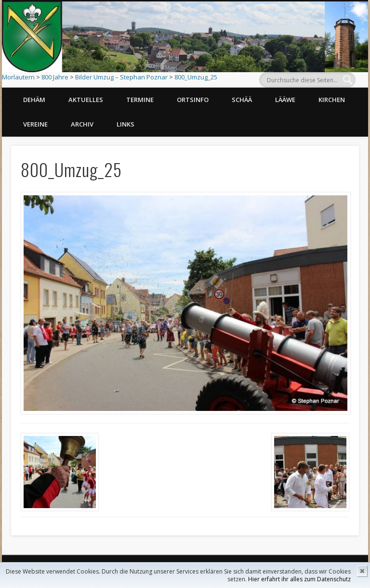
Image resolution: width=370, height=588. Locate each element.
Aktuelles (86, 100)
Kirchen (332, 100)
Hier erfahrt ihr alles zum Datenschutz (299, 579)
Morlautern (18, 77)
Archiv (82, 124)
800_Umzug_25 (196, 77)
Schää (242, 100)
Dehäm (34, 100)
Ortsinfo (193, 100)
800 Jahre (55, 77)
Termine (140, 100)
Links (126, 124)
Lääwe (285, 100)
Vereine (35, 124)
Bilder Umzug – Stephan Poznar (121, 77)
